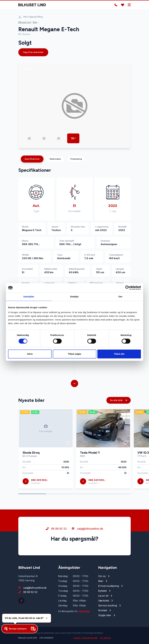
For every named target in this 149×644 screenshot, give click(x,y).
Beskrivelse (55, 159)
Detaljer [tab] (74, 297)
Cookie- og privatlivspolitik (85, 638)
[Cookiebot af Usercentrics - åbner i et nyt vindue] (128, 288)
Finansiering (76, 159)
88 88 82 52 (56, 529)
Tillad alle (119, 354)
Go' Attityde (105, 638)
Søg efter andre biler (33, 52)
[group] (74, 106)
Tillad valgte (74, 354)
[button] (118, 141)
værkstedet (84, 611)
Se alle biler (119, 400)
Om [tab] (120, 297)
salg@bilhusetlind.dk (87, 529)
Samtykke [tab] (29, 297)
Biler (35, 22)
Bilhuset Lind (25, 22)
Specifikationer (32, 159)
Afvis (30, 354)
